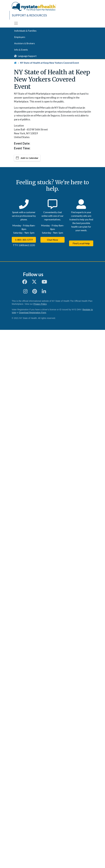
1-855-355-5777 (24, 240)
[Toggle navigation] (16, 23)
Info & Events (21, 50)
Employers (20, 37)
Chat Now (52, 240)
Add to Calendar (27, 158)
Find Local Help (81, 243)
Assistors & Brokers (25, 43)
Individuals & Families (25, 31)
